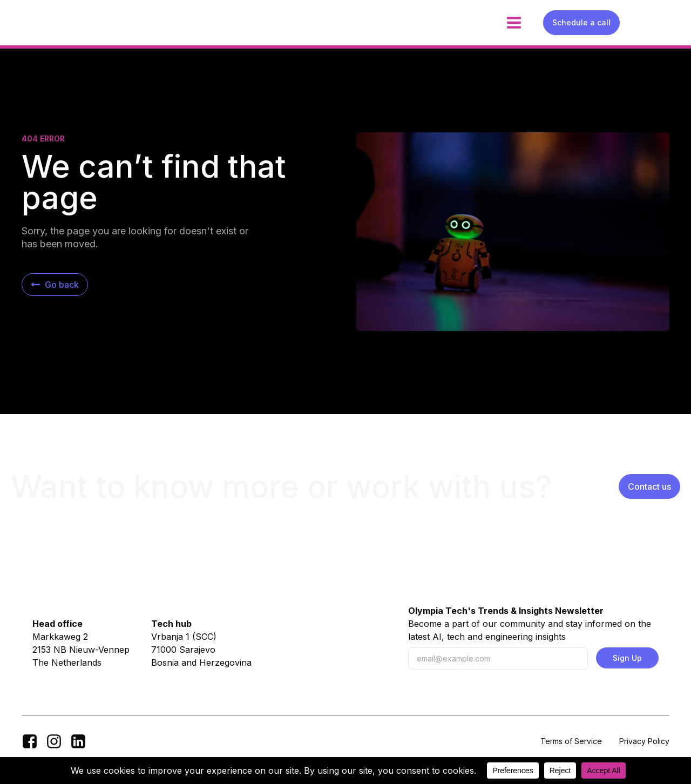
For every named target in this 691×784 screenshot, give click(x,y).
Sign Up (627, 658)
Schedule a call (581, 22)
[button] (55, 285)
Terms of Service (571, 741)
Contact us (649, 486)
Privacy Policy (644, 741)
